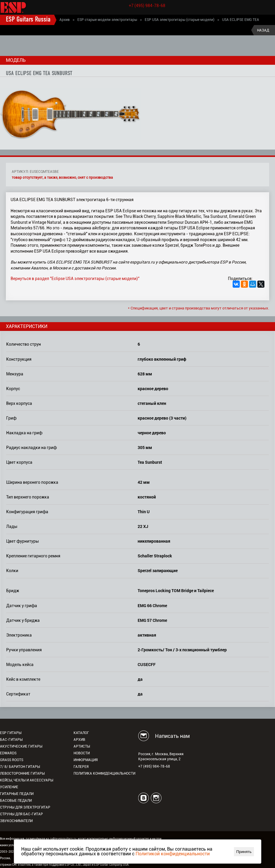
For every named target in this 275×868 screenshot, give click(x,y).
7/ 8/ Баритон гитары (20, 767)
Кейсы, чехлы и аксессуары (27, 780)
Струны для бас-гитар (21, 814)
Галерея (81, 767)
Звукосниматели (16, 821)
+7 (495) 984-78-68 (147, 6)
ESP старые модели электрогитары (107, 20)
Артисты (82, 746)
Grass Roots (12, 760)
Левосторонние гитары (22, 773)
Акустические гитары (21, 746)
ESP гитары (11, 733)
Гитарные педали (17, 794)
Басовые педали (16, 801)
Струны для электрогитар (25, 807)
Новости (82, 753)
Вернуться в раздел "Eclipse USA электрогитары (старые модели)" (75, 279)
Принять (244, 852)
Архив (65, 20)
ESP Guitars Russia (28, 20)
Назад (263, 30)
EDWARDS (8, 753)
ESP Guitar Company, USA (111, 865)
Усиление (9, 787)
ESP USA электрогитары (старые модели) (180, 20)
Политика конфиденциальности (104, 773)
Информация (86, 760)
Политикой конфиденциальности (173, 854)
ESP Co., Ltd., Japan (78, 865)
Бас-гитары (11, 740)
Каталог (81, 733)
